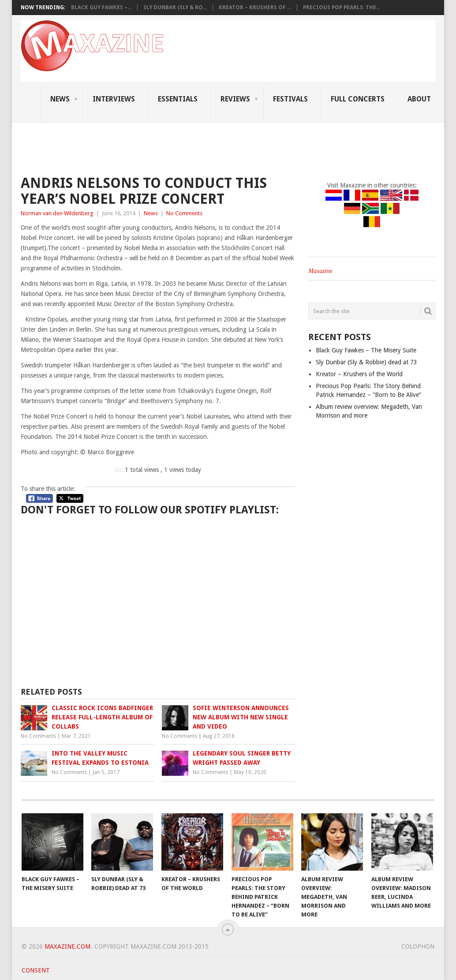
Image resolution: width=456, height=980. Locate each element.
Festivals (290, 99)
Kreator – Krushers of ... (255, 7)
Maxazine (320, 271)
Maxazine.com (67, 946)
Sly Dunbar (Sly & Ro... (175, 7)
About (419, 99)
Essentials (178, 99)
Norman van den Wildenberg (57, 213)
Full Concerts (358, 99)
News (60, 99)
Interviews (114, 99)
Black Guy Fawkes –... (101, 7)
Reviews (235, 99)
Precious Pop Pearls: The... (342, 7)
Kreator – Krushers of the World (359, 374)
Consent (36, 970)
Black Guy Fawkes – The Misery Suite (366, 350)
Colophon (418, 946)
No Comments (184, 213)
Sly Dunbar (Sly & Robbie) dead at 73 (366, 362)
